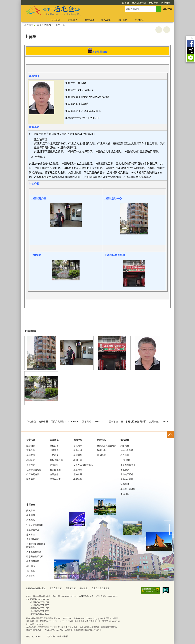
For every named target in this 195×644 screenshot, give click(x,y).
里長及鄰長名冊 (128, 465)
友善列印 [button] (159, 30)
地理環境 (54, 450)
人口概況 (54, 455)
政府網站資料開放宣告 (36, 588)
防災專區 (31, 510)
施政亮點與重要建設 (107, 446)
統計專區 (31, 566)
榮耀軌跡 (78, 479)
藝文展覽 (31, 479)
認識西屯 (73, 20)
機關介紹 (89, 20)
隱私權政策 (71, 588)
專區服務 (139, 20)
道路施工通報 (127, 474)
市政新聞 (31, 465)
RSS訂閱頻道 (139, 3)
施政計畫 (101, 450)
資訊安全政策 (56, 588)
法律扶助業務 (127, 450)
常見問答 (101, 455)
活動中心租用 (127, 479)
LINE (191, 58)
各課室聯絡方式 (86, 596)
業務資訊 (106, 20)
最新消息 (31, 446)
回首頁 (126, 3)
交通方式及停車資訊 (83, 465)
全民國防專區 (33, 539)
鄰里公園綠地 (56, 460)
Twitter (191, 51)
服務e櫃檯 (125, 460)
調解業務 (125, 446)
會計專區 (31, 571)
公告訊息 (56, 20)
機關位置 (78, 460)
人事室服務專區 (34, 552)
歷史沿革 (54, 446)
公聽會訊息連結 (34, 470)
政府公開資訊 (33, 474)
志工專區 (31, 535)
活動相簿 (125, 484)
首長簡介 (78, 446)
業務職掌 (78, 455)
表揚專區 (31, 520)
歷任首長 (78, 474)
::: (20, 1)
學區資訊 (125, 470)
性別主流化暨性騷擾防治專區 (36, 545)
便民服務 (122, 20)
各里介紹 (60, 25)
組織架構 (78, 450)
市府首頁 (166, 3)
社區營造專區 (33, 530)
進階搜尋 (168, 9)
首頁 (39, 25)
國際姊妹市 (55, 479)
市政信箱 (125, 494)
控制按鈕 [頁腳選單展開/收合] (170, 435)
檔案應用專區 (33, 561)
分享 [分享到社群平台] (191, 38)
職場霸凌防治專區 (35, 556)
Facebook (191, 43)
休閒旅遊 (54, 465)
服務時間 (78, 470)
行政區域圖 (55, 470)
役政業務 (125, 455)
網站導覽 (154, 3)
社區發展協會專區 (35, 525)
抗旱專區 (31, 515)
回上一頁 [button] (167, 30)
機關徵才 (31, 460)
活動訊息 (31, 450)
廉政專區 (31, 576)
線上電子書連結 (128, 489)
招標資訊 (31, 455)
